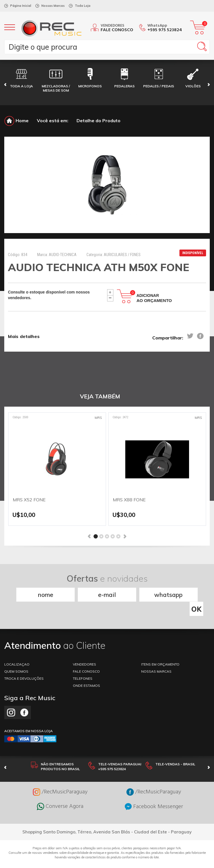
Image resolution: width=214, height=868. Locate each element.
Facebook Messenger (154, 796)
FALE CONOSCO (86, 661)
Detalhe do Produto (98, 121)
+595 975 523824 (165, 30)
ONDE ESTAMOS (86, 675)
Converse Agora (60, 796)
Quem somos (16, 661)
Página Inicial (21, 6)
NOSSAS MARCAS (156, 661)
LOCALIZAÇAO (17, 654)
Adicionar (154, 298)
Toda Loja (83, 6)
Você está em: (53, 121)
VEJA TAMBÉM (100, 396)
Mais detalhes (24, 336)
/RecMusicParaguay (60, 782)
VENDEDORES (84, 654)
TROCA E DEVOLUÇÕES (24, 668)
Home (16, 121)
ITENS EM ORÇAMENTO (160, 654)
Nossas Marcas (53, 6)
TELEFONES (83, 668)
